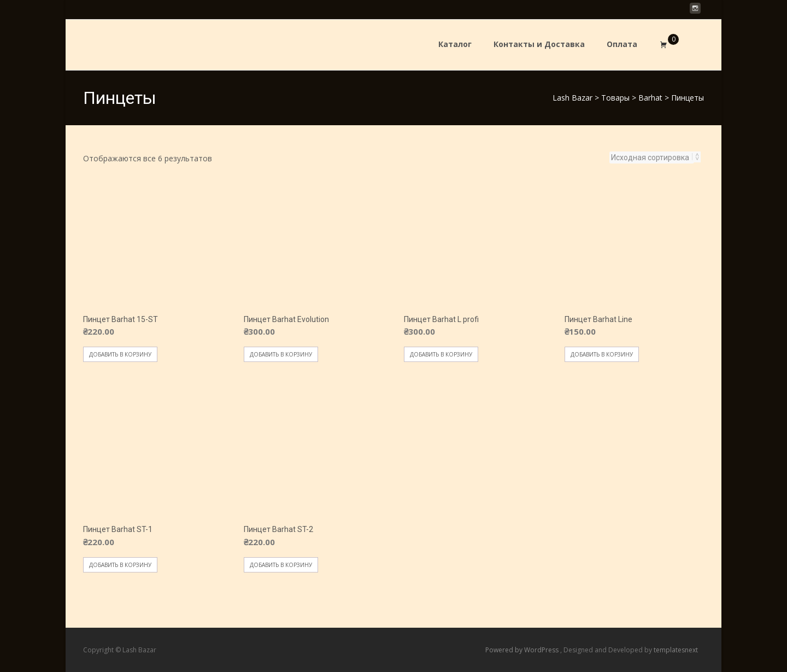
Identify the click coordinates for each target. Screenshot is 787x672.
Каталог (455, 44)
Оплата (622, 44)
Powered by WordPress (523, 650)
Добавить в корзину (120, 354)
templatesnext (676, 650)
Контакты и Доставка (539, 44)
